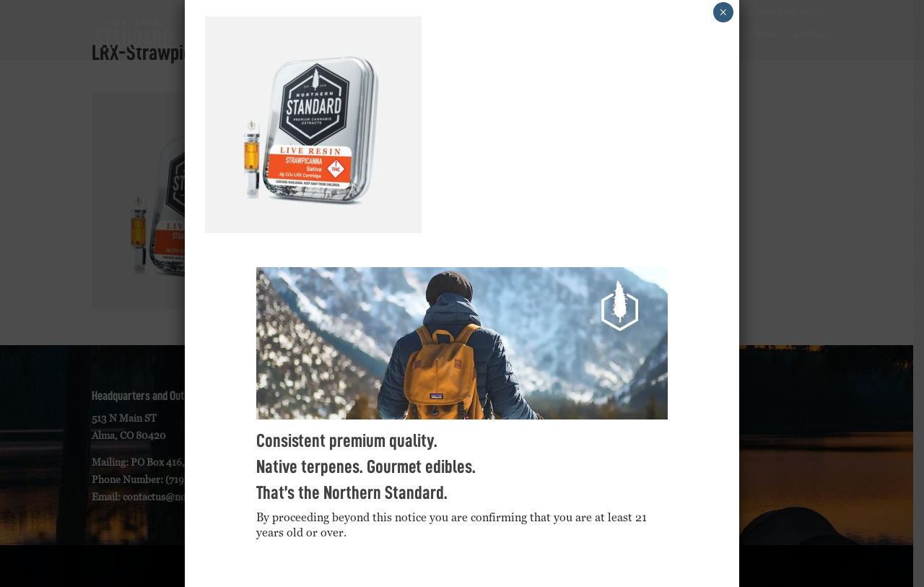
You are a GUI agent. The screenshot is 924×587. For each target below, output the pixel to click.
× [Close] (723, 12)
